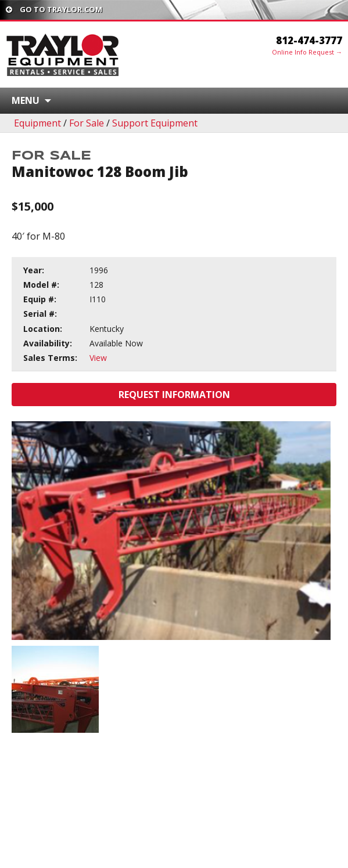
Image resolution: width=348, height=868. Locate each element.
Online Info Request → (307, 52)
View (98, 358)
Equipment (37, 123)
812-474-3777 (309, 40)
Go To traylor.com (54, 9)
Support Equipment (155, 123)
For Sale (87, 123)
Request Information (174, 395)
